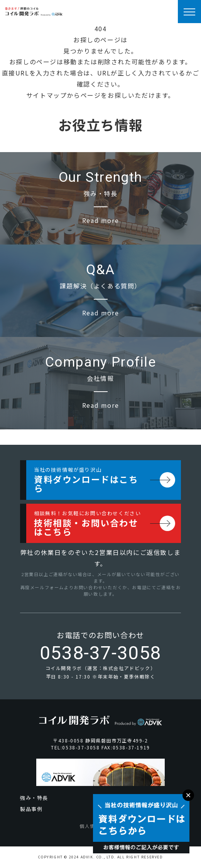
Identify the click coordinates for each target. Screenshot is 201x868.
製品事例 (31, 809)
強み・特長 (34, 798)
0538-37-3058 (100, 653)
